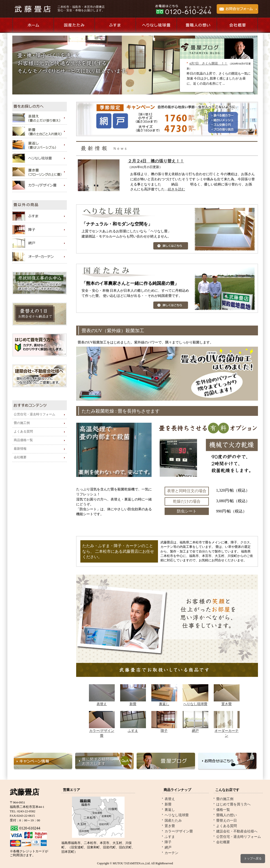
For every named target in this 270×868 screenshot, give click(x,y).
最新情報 (20, 449)
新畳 (133, 704)
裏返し (164, 704)
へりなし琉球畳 (195, 704)
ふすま (133, 731)
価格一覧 (223, 810)
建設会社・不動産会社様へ (237, 831)
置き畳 (227, 704)
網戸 (195, 731)
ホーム (33, 25)
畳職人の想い (197, 25)
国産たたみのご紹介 (74, 25)
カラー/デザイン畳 (179, 831)
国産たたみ (173, 821)
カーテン (171, 853)
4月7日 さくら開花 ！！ (209, 64)
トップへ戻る (253, 858)
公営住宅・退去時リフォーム (35, 414)
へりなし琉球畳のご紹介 (156, 25)
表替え (102, 704)
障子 (164, 731)
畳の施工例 (22, 423)
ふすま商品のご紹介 (115, 25)
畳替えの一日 (227, 821)
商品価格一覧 (23, 440)
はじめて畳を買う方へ (233, 804)
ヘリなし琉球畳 (177, 815)
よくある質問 (23, 432)
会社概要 (238, 25)
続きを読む (176, 189)
